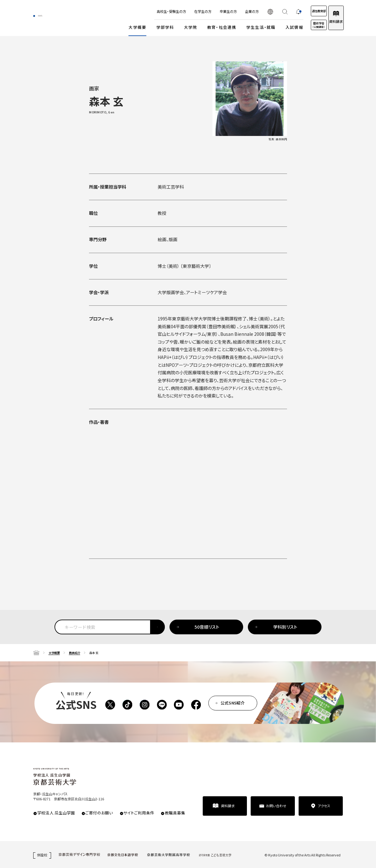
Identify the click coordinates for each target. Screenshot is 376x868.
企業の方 (232, 11)
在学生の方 (183, 11)
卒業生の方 (209, 11)
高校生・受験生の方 (152, 11)
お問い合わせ (276, 806)
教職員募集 (175, 813)
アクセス (324, 806)
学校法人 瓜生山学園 (56, 813)
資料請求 (331, 21)
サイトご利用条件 (139, 813)
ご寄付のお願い (99, 813)
